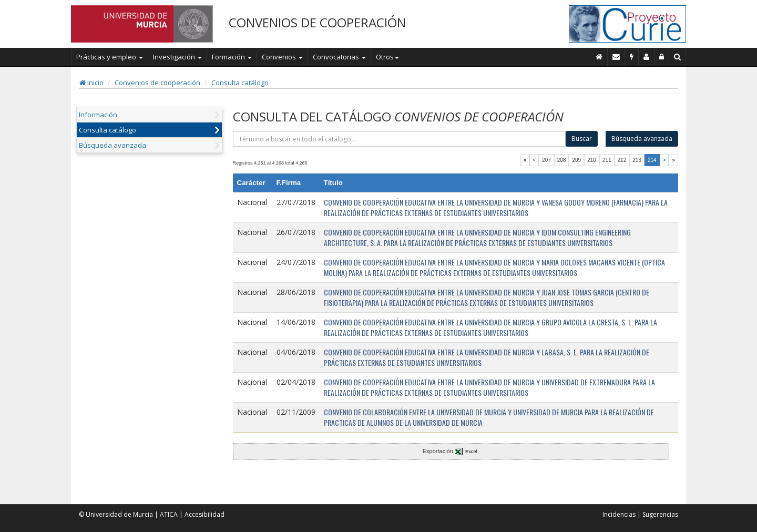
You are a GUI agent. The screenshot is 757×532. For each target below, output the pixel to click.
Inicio (91, 83)
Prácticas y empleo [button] (110, 57)
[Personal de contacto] (647, 57)
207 (546, 160)
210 (592, 160)
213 (637, 160)
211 (607, 160)
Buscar (582, 139)
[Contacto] (616, 57)
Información (98, 115)
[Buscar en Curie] (678, 57)
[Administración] (662, 57)
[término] (400, 139)
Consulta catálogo (240, 83)
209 (576, 160)
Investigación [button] (177, 57)
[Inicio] (599, 57)
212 (622, 160)
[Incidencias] (632, 57)
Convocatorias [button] (339, 57)
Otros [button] (387, 57)
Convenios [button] (282, 57)
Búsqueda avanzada (112, 145)
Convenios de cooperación (157, 83)
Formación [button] (232, 57)
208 (562, 160)
